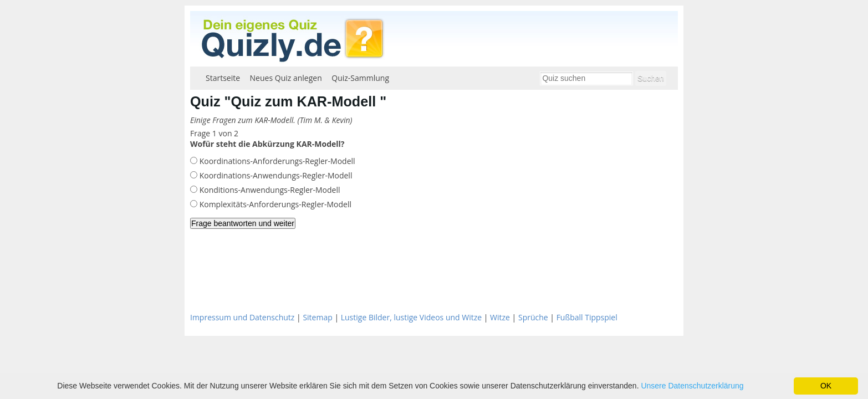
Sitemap (317, 317)
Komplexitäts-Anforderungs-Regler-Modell (274, 204)
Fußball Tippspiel (587, 317)
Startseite (223, 78)
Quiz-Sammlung (360, 78)
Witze (500, 317)
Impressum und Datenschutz (242, 317)
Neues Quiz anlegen (286, 78)
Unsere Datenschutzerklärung (692, 386)
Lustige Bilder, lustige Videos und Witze (411, 317)
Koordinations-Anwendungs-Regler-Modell (275, 175)
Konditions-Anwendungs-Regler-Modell (269, 190)
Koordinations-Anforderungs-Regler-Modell (276, 161)
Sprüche (533, 317)
